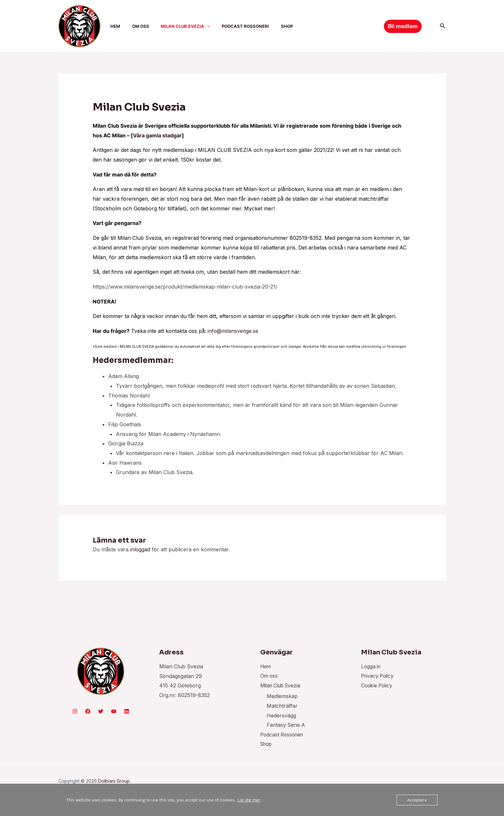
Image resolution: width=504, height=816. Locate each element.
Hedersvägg (281, 716)
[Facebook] (88, 711)
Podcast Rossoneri (283, 735)
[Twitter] (101, 711)
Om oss (269, 676)
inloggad (140, 549)
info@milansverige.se (233, 331)
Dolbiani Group (114, 781)
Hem (266, 666)
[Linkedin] (127, 711)
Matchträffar (282, 706)
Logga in (371, 666)
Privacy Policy (378, 676)
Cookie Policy (378, 685)
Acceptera (417, 800)
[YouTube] (114, 711)
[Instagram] (75, 711)
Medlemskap (282, 696)
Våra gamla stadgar (157, 135)
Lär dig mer (249, 800)
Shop (267, 745)
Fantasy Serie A (286, 725)
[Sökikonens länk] (443, 26)
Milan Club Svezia (282, 685)
